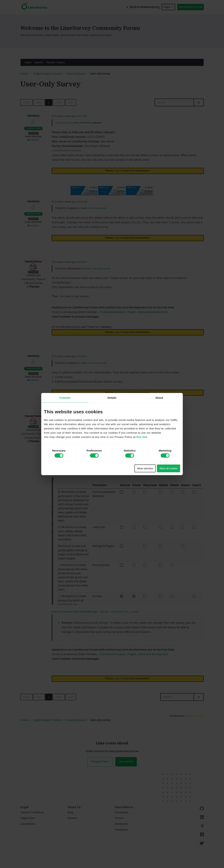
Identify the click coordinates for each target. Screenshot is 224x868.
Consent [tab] (65, 398)
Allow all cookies (169, 468)
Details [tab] (112, 398)
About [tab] (159, 398)
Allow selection (145, 468)
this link (142, 437)
